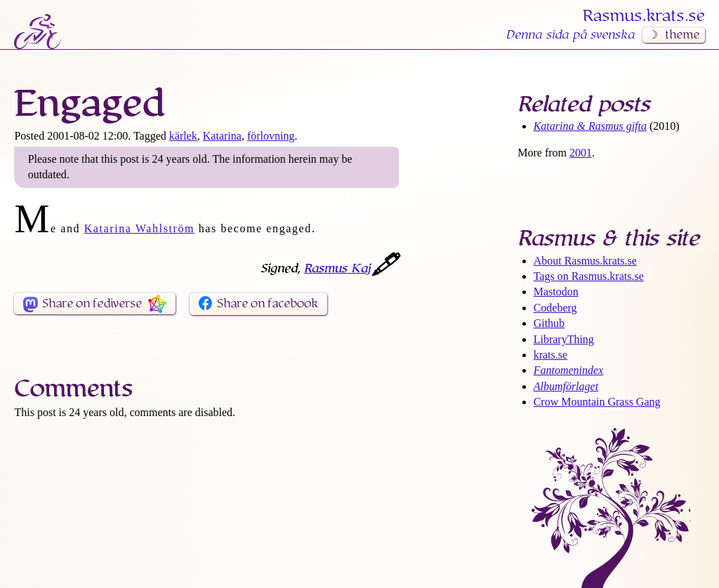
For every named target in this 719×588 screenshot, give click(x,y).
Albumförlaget (566, 386)
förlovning (271, 136)
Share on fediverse (92, 304)
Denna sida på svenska (570, 35)
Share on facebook (268, 304)
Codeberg (555, 308)
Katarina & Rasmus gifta (590, 126)
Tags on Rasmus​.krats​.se (589, 276)
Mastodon (556, 292)
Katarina (222, 136)
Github (549, 323)
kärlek (183, 136)
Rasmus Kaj (337, 269)
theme (682, 35)
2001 (581, 153)
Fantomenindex (569, 370)
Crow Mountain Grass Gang (597, 402)
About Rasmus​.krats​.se (585, 261)
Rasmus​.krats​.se (644, 16)
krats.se (550, 355)
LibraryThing (564, 339)
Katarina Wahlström (139, 228)
